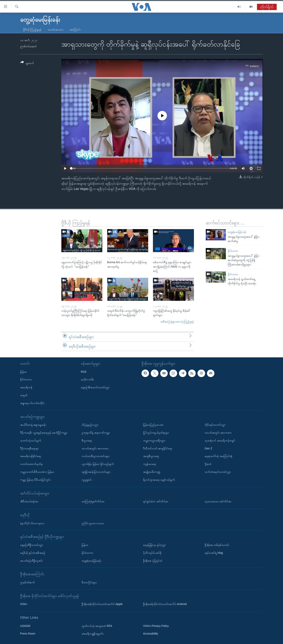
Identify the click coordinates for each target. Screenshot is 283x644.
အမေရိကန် (26, 387)
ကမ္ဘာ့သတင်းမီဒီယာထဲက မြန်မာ (37, 472)
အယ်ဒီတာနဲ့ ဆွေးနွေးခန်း (33, 425)
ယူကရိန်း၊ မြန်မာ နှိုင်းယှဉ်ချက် (98, 464)
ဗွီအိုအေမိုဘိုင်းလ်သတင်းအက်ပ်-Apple (102, 604)
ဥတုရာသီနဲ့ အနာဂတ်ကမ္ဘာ (96, 433)
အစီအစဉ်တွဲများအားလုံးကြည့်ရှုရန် (177, 322)
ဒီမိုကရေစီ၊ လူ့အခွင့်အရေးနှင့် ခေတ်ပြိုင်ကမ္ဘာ (44, 433)
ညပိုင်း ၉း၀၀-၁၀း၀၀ (93, 523)
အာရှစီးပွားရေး (151, 456)
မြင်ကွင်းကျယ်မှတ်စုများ (156, 433)
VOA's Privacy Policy (156, 626)
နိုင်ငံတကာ (233, 251)
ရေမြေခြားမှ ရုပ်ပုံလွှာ (155, 545)
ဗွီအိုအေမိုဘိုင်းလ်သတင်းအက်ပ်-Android (165, 604)
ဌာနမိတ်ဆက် (27, 582)
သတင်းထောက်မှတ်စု (31, 464)
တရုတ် (24, 395)
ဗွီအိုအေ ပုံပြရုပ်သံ (153, 561)
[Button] (27, 63)
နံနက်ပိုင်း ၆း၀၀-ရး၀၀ (32, 523)
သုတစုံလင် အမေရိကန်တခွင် (220, 440)
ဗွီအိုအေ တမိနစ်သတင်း (217, 545)
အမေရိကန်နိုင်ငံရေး (31, 456)
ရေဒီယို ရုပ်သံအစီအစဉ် (33, 553)
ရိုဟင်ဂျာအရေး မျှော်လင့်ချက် (159, 480)
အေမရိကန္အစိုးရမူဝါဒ (93, 634)
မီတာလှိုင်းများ (89, 582)
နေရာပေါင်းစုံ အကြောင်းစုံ (218, 456)
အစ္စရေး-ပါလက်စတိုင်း (32, 403)
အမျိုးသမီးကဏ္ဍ (152, 472)
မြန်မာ (23, 372)
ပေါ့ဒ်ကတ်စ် (87, 379)
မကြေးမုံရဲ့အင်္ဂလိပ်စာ (93, 501)
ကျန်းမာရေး (150, 464)
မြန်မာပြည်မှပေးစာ (153, 425)
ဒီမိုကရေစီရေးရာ (29, 448)
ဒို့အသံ (208, 464)
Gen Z (208, 448)
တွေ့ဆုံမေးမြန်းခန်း (237, 232)
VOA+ (24, 604)
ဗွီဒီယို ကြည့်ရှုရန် (32, 30)
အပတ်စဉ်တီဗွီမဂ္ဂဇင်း (31, 561)
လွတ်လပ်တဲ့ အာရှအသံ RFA (97, 626)
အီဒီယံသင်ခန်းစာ (29, 501)
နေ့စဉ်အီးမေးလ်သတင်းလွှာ (95, 387)
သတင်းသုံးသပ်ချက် (31, 440)
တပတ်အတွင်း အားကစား (95, 448)
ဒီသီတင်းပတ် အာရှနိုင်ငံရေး (158, 448)
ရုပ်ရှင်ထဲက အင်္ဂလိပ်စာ (156, 501)
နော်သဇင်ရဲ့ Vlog (214, 553)
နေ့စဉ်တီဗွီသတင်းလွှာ (32, 545)
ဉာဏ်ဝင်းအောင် (28, 46)
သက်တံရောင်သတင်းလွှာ (218, 472)
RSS (84, 372)
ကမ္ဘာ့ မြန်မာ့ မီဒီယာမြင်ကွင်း (35, 480)
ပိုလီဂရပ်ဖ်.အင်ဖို (152, 553)
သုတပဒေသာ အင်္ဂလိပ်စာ (218, 501)
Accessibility (151, 634)
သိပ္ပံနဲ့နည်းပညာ (90, 425)
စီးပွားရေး (87, 440)
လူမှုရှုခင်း (87, 480)
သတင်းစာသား (55, 30)
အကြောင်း (75, 30)
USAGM (25, 626)
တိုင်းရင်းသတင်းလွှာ (215, 425)
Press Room (28, 634)
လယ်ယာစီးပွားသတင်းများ (96, 456)
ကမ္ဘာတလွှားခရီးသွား (154, 440)
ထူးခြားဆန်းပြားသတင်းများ (96, 472)
